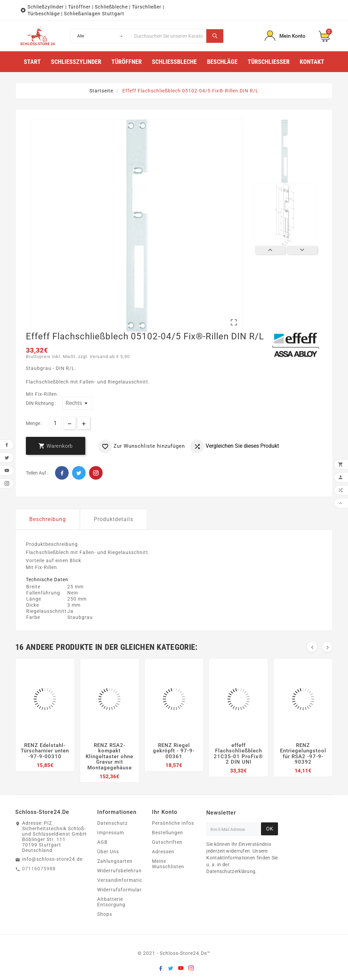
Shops (105, 914)
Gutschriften (167, 842)
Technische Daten (47, 580)
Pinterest (96, 473)
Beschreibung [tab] (48, 519)
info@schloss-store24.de (52, 859)
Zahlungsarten (115, 861)
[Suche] (169, 36)
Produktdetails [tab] (114, 519)
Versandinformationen (124, 880)
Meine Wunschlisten (168, 864)
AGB (102, 842)
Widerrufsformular (119, 890)
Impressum (111, 833)
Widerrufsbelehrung (121, 871)
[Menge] (55, 423)
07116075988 (39, 869)
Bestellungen (168, 833)
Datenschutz (112, 823)
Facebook (62, 473)
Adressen (163, 852)
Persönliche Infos (173, 823)
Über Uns (108, 852)
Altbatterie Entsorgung (111, 902)
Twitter (79, 473)
